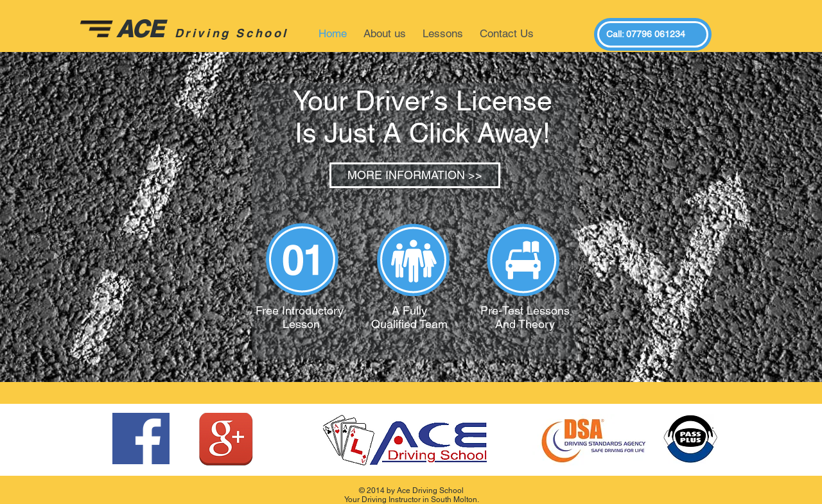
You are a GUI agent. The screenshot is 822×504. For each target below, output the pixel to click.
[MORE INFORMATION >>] (415, 175)
